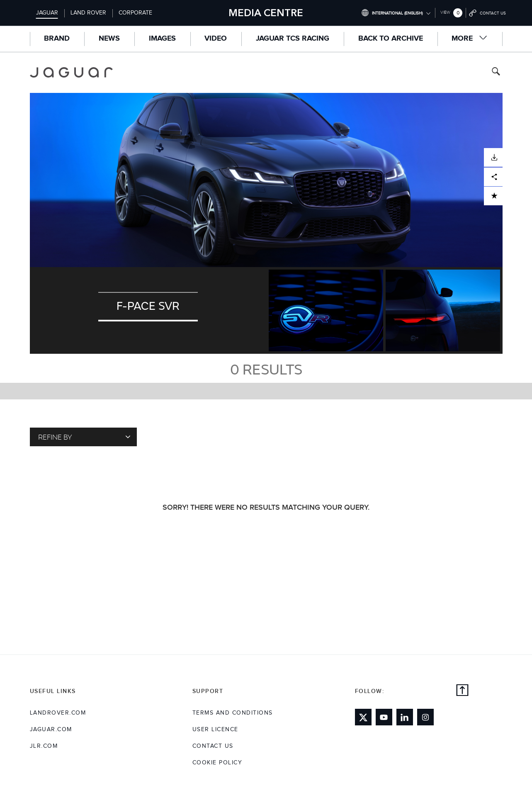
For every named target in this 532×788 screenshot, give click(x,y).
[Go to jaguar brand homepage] (77, 72)
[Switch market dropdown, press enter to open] (396, 13)
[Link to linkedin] (405, 717)
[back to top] (462, 691)
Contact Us (213, 746)
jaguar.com (51, 730)
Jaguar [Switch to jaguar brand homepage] (47, 13)
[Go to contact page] (488, 13)
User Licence (215, 730)
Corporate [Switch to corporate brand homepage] (135, 13)
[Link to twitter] (363, 717)
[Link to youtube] (384, 717)
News (109, 39)
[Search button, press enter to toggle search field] (496, 72)
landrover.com (58, 713)
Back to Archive (391, 39)
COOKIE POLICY (217, 763)
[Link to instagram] (425, 717)
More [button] (470, 38)
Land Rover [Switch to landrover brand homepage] (88, 13)
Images (162, 39)
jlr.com (44, 746)
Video (216, 39)
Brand (57, 39)
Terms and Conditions (233, 713)
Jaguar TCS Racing (293, 39)
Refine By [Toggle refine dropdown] (84, 437)
